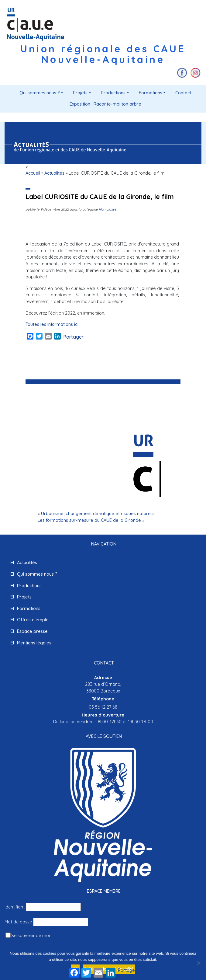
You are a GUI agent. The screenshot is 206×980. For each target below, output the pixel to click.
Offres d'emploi (33, 620)
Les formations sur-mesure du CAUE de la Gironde (89, 520)
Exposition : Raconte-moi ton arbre (105, 104)
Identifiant (15, 907)
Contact (183, 93)
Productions (113, 93)
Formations (151, 93)
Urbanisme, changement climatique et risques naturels (97, 514)
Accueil (33, 173)
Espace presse (32, 631)
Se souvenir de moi (28, 935)
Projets (80, 93)
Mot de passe (18, 922)
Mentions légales (34, 643)
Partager (73, 337)
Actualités (54, 173)
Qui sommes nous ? (40, 93)
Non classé (108, 209)
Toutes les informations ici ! (53, 324)
